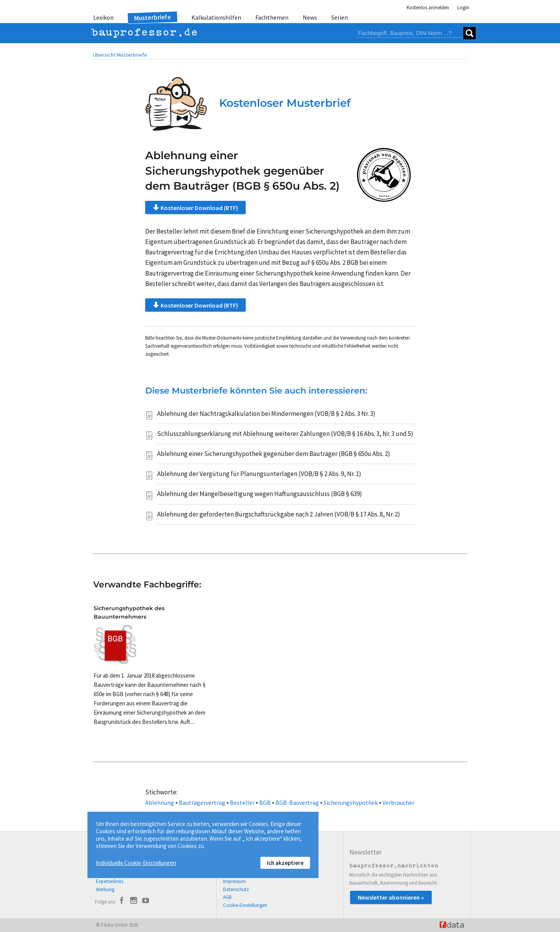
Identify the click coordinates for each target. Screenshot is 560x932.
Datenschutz (236, 889)
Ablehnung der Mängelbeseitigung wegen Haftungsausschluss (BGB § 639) (260, 494)
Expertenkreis (110, 881)
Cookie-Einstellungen (245, 905)
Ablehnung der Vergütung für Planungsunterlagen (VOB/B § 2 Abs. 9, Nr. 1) (259, 474)
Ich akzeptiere (285, 863)
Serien (340, 17)
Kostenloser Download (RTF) (195, 207)
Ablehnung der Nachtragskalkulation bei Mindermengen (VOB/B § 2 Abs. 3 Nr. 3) (266, 414)
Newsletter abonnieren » (391, 897)
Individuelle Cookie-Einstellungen (136, 863)
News (310, 17)
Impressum (234, 881)
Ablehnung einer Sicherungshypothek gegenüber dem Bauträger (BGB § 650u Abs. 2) (274, 454)
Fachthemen (272, 17)
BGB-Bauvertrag (297, 802)
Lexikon (103, 17)
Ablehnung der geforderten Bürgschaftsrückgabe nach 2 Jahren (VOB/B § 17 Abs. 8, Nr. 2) (279, 514)
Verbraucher (398, 802)
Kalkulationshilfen (216, 17)
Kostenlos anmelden (428, 8)
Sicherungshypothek (351, 802)
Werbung (105, 889)
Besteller (242, 802)
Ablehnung (160, 802)
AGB (227, 897)
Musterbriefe (153, 18)
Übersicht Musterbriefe (120, 55)
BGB (265, 802)
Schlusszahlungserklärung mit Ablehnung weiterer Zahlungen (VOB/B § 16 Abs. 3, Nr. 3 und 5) (285, 434)
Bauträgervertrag (202, 802)
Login (463, 8)
